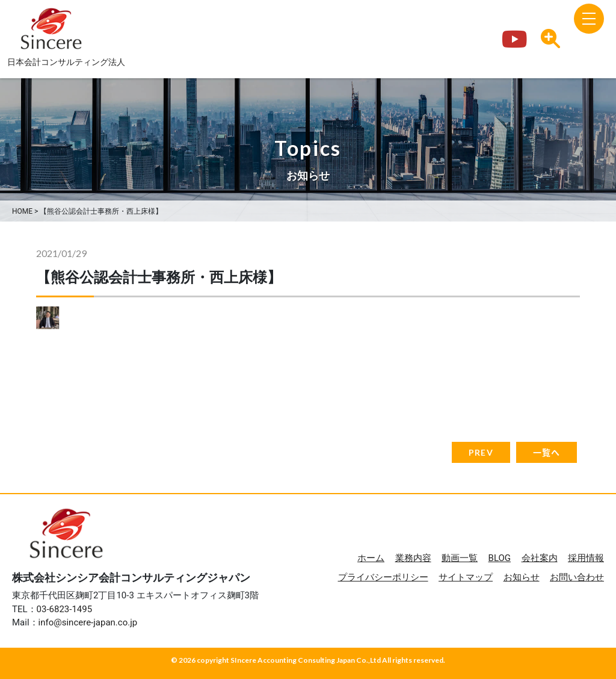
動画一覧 (460, 558)
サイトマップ (466, 577)
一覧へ (547, 452)
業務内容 (413, 558)
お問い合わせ (577, 577)
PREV (481, 452)
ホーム (371, 558)
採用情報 (586, 558)
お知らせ (522, 577)
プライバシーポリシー (383, 577)
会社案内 (540, 558)
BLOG (500, 558)
